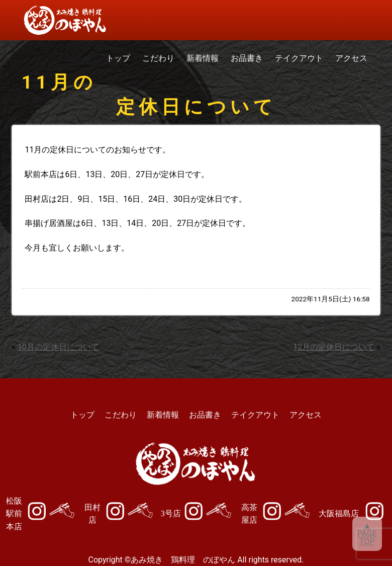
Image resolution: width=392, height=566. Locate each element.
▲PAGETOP (367, 534)
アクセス (351, 58)
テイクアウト (299, 58)
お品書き (247, 58)
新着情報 (203, 58)
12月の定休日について (334, 347)
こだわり (158, 58)
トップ (118, 58)
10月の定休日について (58, 347)
